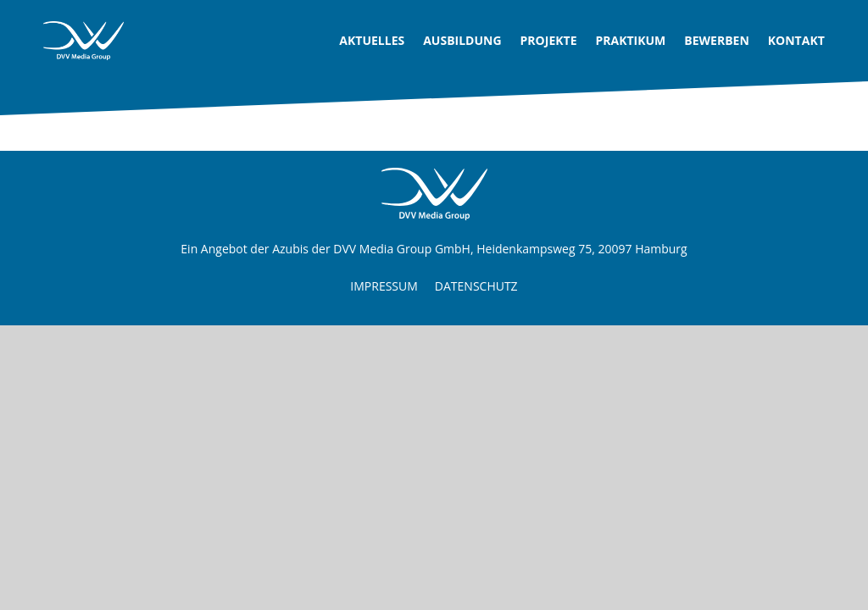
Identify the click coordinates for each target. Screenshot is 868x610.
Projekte (549, 40)
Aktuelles (372, 40)
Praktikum (630, 40)
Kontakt (796, 40)
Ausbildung (462, 40)
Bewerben (717, 40)
